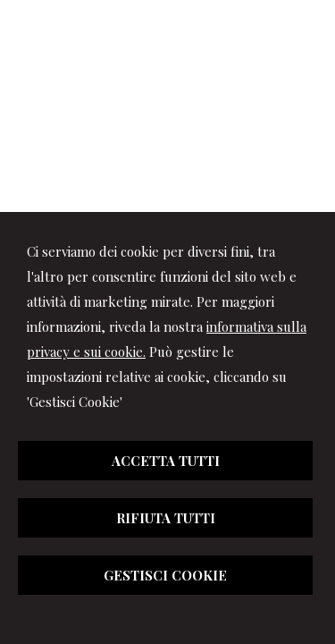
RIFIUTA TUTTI (166, 518)
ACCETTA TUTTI (166, 461)
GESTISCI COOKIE (165, 575)
